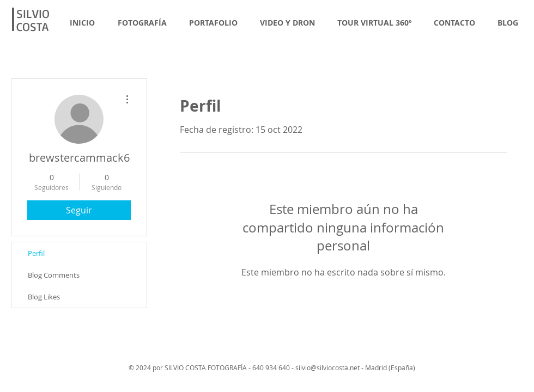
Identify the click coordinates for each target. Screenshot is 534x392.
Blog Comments (54, 275)
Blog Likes (44, 297)
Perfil (36, 253)
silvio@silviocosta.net (327, 367)
